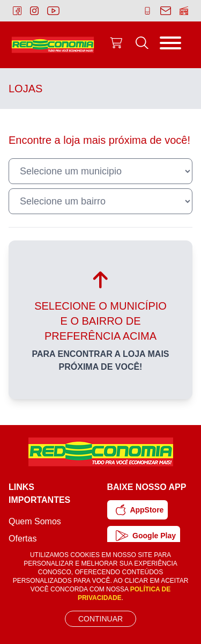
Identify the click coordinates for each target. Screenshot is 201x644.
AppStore (140, 510)
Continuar (100, 619)
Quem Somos (35, 521)
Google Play (146, 536)
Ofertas (23, 539)
